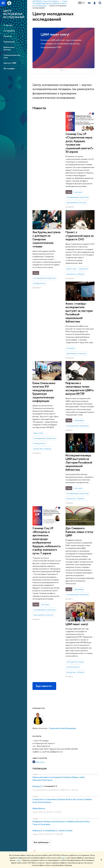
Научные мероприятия (64, 773)
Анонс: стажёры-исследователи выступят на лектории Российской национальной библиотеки (46, 241)
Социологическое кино (12, 56)
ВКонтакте (40, 638)
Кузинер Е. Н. (38, 662)
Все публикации (42, 718)
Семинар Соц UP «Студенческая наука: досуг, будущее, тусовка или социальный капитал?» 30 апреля (46, 143)
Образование (53, 768)
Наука (62, 768)
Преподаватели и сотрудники (39, 795)
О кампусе (37, 770)
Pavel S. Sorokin (66, 706)
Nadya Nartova (39, 684)
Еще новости (45, 562)
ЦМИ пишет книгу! (55, 34)
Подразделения (39, 790)
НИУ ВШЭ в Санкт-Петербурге (45, 758)
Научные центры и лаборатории (64, 781)
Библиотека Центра (9, 48)
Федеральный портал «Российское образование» (91, 802)
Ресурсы (77, 768)
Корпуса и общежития (37, 808)
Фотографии (9, 68)
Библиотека (77, 772)
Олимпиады (50, 801)
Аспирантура (51, 827)
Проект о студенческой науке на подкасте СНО (80, 218)
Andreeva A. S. (38, 706)
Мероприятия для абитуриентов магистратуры (51, 788)
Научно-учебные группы (62, 790)
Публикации (9, 42)
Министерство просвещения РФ (91, 792)
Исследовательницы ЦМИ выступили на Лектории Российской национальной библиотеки (79, 389)
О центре (8, 25)
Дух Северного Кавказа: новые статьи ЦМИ (79, 458)
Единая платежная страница (37, 842)
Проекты (8, 36)
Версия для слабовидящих (38, 834)
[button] (35, 48)
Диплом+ (49, 817)
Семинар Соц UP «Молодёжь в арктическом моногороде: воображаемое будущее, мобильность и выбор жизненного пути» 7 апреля (47, 396)
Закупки (35, 812)
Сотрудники (9, 31)
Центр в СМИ (10, 63)
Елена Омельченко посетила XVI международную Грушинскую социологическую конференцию (77, 295)
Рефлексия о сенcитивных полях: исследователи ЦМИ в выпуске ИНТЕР (47, 317)
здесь (64, 858)
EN (83, 3)
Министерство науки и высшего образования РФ (91, 781)
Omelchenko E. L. (52, 706)
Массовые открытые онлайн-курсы (91, 813)
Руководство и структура (38, 786)
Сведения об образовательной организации (39, 778)
